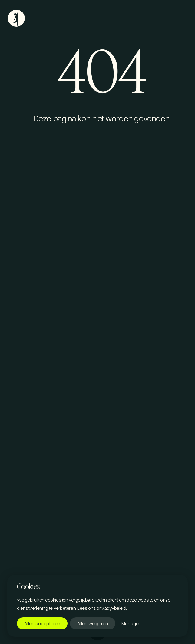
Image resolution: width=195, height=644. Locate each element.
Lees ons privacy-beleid (102, 608)
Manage (130, 623)
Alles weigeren (93, 623)
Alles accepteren (42, 623)
